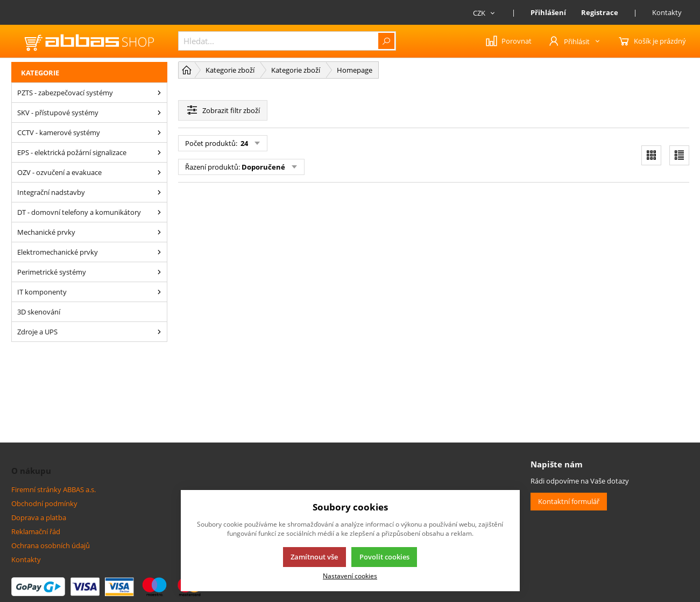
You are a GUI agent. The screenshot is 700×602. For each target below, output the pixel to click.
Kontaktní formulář (569, 501)
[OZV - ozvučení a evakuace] (159, 172)
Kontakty (667, 12)
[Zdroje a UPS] (159, 332)
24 (243, 143)
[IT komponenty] (159, 292)
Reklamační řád (36, 531)
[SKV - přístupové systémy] (159, 113)
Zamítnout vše (314, 557)
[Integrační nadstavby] (159, 192)
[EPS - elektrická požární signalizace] (159, 152)
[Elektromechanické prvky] (159, 252)
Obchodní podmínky (44, 503)
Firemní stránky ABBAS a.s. (54, 489)
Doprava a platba (39, 517)
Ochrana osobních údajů (51, 545)
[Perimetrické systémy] (159, 272)
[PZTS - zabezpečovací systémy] (159, 93)
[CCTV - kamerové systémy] (159, 132)
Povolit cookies (384, 557)
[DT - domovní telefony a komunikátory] (159, 212)
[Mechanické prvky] (159, 232)
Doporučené (263, 167)
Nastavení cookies (350, 576)
